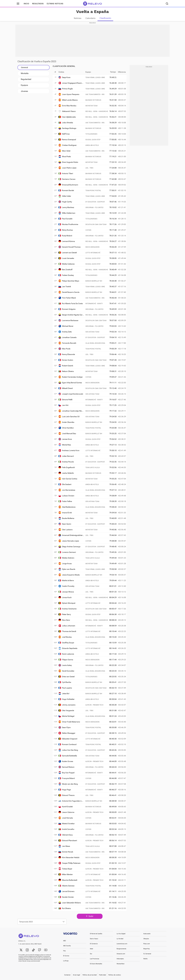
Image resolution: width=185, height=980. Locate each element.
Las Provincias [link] (95, 959)
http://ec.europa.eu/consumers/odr (31, 961)
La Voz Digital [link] (121, 934)
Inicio (26, 4)
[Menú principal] (18, 4)
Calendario (90, 18)
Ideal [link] (92, 949)
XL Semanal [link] (147, 954)
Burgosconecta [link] (121, 949)
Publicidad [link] (102, 975)
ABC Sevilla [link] (67, 946)
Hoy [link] (64, 951)
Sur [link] (91, 954)
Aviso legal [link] (77, 975)
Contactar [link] (67, 975)
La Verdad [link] (120, 939)
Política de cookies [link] (115, 975)
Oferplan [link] (146, 939)
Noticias (78, 18)
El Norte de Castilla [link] (96, 934)
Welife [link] (145, 959)
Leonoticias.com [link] (122, 944)
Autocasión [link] (147, 934)
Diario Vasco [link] (94, 939)
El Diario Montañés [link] (96, 964)
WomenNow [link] (121, 964)
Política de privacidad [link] (90, 975)
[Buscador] (167, 4)
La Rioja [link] (66, 961)
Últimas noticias (55, 4)
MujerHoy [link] (147, 949)
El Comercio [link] (94, 944)
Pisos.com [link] (147, 944)
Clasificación (105, 18)
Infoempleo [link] (120, 959)
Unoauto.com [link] (121, 954)
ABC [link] (65, 941)
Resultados (38, 4)
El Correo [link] (66, 956)
